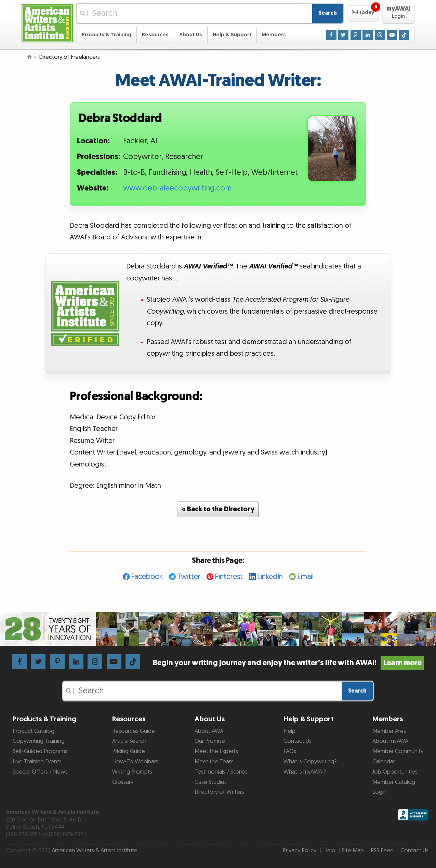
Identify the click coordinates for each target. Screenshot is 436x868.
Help (289, 731)
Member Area (389, 731)
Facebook (147, 577)
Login (379, 792)
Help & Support (232, 35)
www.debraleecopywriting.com (177, 188)
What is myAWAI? (305, 772)
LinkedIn (270, 577)
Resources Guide (134, 731)
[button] (363, 13)
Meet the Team (214, 762)
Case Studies (211, 782)
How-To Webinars (135, 762)
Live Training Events (37, 762)
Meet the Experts (216, 751)
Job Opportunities (395, 772)
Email (305, 577)
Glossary (123, 782)
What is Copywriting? (310, 762)
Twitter (189, 577)
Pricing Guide (129, 751)
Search (328, 13)
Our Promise (210, 741)
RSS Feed (382, 851)
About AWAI (210, 731)
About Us (191, 35)
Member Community (398, 751)
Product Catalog (34, 731)
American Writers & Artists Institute (95, 851)
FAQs (290, 751)
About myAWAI (391, 741)
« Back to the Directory (218, 509)
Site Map (353, 851)
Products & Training (107, 35)
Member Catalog (394, 782)
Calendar (384, 762)
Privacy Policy (300, 851)
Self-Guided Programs (40, 751)
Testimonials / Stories (221, 772)
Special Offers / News (40, 772)
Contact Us (298, 741)
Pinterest (229, 577)
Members (274, 35)
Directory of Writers (219, 792)
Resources (155, 35)
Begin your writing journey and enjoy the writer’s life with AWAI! (288, 663)
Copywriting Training (39, 741)
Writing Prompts (132, 772)
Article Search (129, 741)
